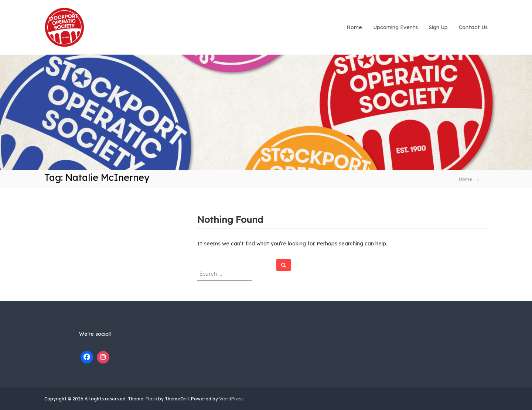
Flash (151, 399)
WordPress (231, 399)
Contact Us (473, 27)
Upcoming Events (395, 27)
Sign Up (438, 27)
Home (354, 27)
